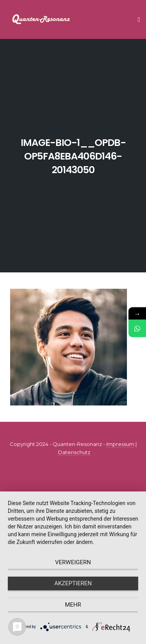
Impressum (120, 444)
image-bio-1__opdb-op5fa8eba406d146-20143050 (73, 156)
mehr (73, 605)
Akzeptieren (73, 583)
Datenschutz (74, 452)
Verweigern (73, 562)
